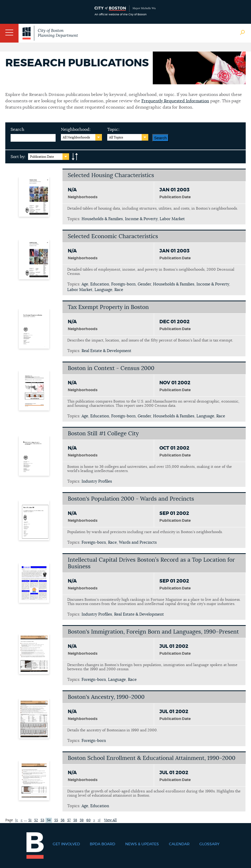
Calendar (179, 844)
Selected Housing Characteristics (111, 175)
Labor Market (172, 219)
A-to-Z (75, 157)
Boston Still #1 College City (103, 434)
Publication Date (42, 157)
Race (119, 290)
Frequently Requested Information (175, 101)
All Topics (116, 137)
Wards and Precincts (138, 542)
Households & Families (102, 219)
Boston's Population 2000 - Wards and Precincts (131, 499)
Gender (144, 284)
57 (69, 820)
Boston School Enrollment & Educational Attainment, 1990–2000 (152, 758)
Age (85, 284)
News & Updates (142, 844)
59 (82, 820)
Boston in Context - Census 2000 (111, 368)
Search (17, 130)
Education (100, 284)
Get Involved (66, 844)
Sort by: (18, 157)
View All (110, 820)
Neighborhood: (76, 130)
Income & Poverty (141, 219)
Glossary (209, 844)
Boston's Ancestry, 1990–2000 (106, 697)
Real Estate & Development (106, 351)
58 (75, 820)
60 (88, 820)
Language (103, 290)
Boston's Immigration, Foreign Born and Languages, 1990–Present (153, 632)
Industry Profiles (97, 481)
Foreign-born (123, 284)
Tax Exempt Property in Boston (108, 307)
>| (99, 820)
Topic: (113, 130)
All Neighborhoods (76, 137)
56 (63, 820)
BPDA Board (102, 844)
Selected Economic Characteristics (113, 236)
